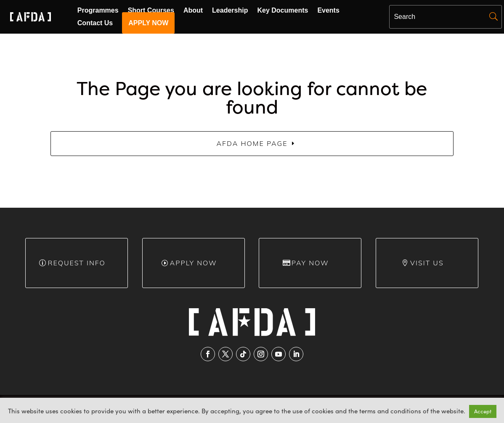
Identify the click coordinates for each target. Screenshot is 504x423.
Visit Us (427, 263)
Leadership (230, 11)
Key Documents (283, 11)
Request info (76, 263)
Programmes (98, 11)
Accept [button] (483, 411)
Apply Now (194, 263)
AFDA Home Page (252, 143)
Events (328, 11)
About (193, 11)
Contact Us (95, 23)
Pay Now (310, 263)
